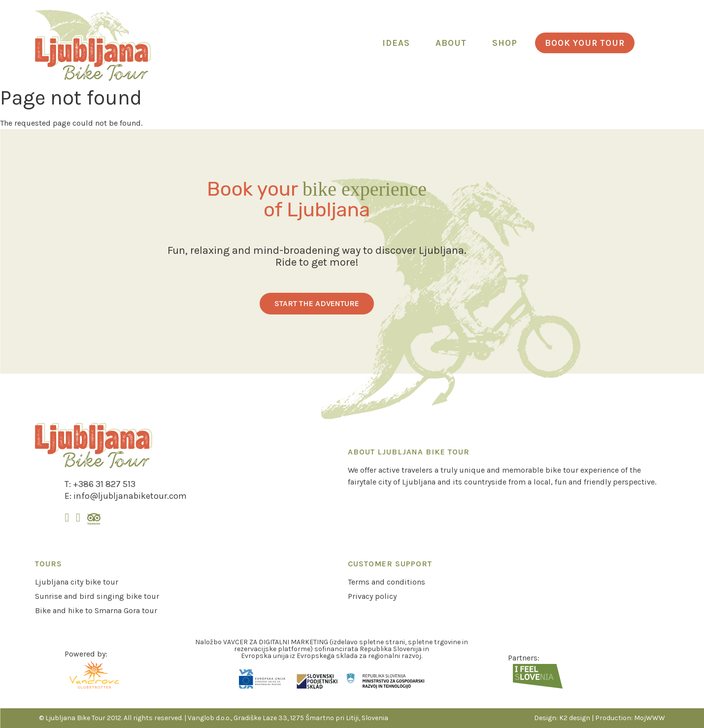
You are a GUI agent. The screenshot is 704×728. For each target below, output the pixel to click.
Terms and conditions (386, 582)
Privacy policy (372, 596)
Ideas (396, 43)
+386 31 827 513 (104, 484)
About (451, 43)
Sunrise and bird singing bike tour (97, 596)
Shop (505, 43)
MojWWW (650, 718)
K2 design (575, 718)
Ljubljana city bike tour (77, 582)
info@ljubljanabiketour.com (130, 496)
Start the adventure (317, 303)
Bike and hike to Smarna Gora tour (96, 610)
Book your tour (585, 43)
